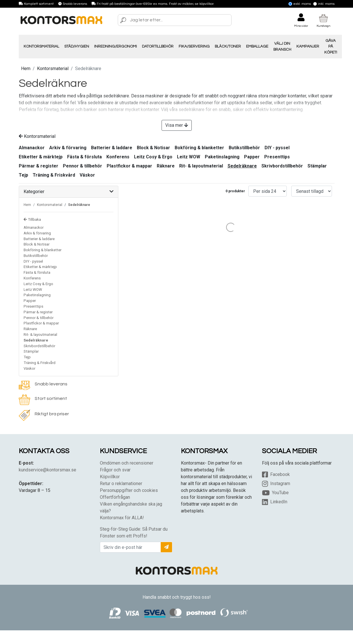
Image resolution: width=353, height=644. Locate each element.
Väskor (87, 175)
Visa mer (177, 125)
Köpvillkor (110, 477)
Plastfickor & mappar (129, 166)
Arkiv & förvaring (68, 148)
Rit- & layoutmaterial (201, 166)
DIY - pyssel (277, 148)
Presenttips (277, 157)
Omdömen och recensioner (127, 463)
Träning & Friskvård (54, 175)
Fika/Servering (194, 46)
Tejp (23, 175)
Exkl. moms (300, 4)
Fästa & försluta (84, 157)
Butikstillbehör (244, 148)
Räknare (166, 166)
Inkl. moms (324, 4)
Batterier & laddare (112, 148)
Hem (26, 69)
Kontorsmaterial (41, 46)
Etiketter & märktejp (41, 157)
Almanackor (32, 148)
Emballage (257, 46)
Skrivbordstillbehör (282, 166)
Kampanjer (308, 46)
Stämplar (317, 166)
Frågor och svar (115, 470)
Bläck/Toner (228, 46)
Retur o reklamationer (121, 483)
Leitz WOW (189, 157)
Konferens (118, 157)
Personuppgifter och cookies (129, 490)
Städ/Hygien (77, 46)
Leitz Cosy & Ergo (153, 157)
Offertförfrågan (115, 497)
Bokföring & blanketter (199, 148)
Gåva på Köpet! (331, 47)
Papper (252, 157)
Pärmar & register (39, 166)
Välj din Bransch (282, 46)
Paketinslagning (222, 157)
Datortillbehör (158, 46)
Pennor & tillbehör (82, 166)
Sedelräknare (242, 166)
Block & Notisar (153, 148)
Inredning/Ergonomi (115, 46)
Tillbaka (32, 219)
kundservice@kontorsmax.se (48, 470)
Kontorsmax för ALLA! (122, 518)
